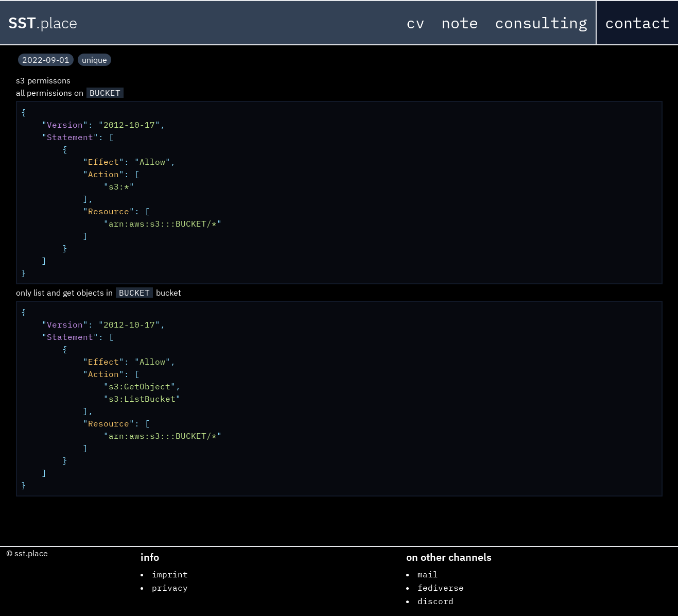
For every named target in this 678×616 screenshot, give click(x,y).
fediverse (441, 588)
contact (637, 22)
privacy (170, 588)
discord (436, 601)
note (460, 22)
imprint (170, 574)
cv (415, 22)
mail (428, 574)
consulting (541, 22)
